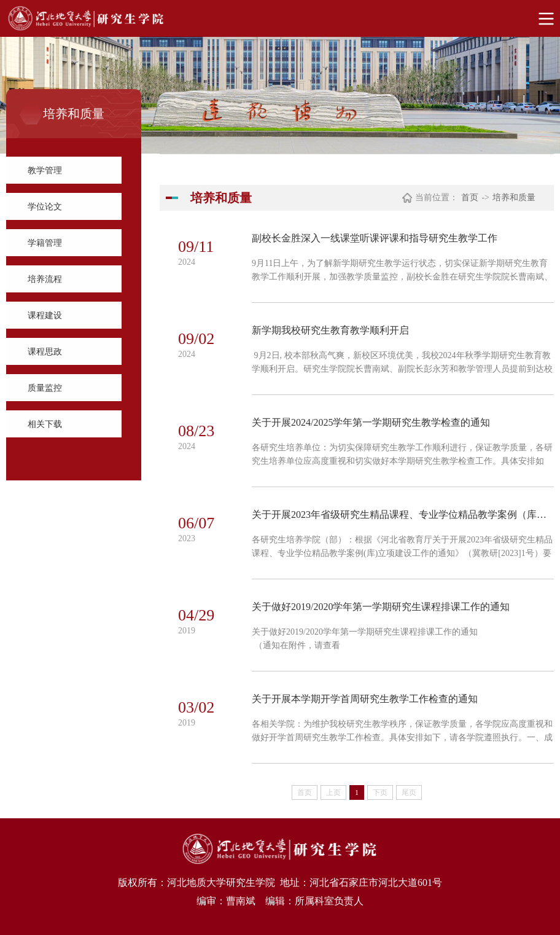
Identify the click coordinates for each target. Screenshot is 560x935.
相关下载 (45, 424)
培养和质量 (514, 198)
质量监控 (45, 388)
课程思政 (45, 352)
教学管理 (45, 170)
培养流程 (45, 279)
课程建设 (45, 315)
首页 (470, 198)
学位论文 (45, 207)
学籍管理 (45, 243)
